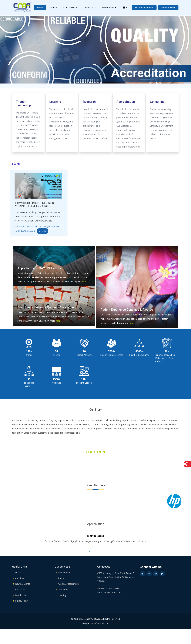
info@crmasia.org (112, 601)
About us (20, 587)
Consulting (63, 599)
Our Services (69, 8)
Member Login (168, 8)
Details (43, 231)
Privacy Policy (22, 610)
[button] (90, 552)
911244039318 (112, 598)
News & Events (23, 593)
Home (40, 8)
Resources (89, 8)
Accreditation (64, 582)
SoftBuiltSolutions (101, 632)
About (52, 8)
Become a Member (144, 8)
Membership (108, 8)
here (83, 282)
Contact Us (21, 599)
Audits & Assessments (69, 593)
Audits (61, 587)
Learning (62, 604)
